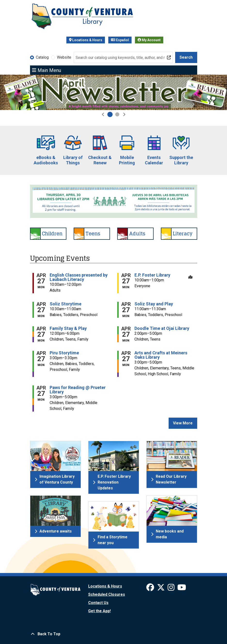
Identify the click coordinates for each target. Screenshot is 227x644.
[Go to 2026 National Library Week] (117, 114)
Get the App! (99, 611)
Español (120, 40)
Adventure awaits (53, 531)
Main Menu (47, 70)
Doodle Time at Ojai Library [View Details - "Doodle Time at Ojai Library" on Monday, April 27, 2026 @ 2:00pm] (162, 328)
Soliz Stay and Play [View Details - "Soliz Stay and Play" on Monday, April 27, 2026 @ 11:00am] (154, 304)
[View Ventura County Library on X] (161, 589)
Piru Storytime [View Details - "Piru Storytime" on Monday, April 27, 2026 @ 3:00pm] (64, 353)
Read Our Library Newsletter (169, 479)
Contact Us (98, 603)
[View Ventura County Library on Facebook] (151, 589)
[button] (103, 114)
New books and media (167, 534)
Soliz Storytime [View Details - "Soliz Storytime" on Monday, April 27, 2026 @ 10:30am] (66, 304)
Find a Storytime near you (110, 540)
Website (64, 57)
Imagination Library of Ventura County (55, 479)
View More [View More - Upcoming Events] (183, 423)
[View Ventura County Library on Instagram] (172, 589)
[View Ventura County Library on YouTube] (182, 589)
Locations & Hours (86, 40)
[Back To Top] (114, 634)
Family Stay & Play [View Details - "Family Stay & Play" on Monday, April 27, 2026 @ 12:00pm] (68, 328)
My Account (149, 40)
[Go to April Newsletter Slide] (110, 114)
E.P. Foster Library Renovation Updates (112, 482)
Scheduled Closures (107, 594)
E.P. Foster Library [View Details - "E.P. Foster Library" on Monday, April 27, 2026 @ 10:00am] (152, 275)
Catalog (42, 57)
